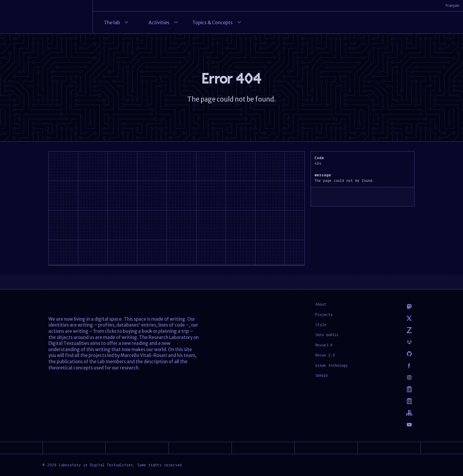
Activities (164, 22)
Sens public (327, 335)
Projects (324, 314)
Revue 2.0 (325, 355)
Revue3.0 (324, 345)
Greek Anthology (332, 365)
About (321, 304)
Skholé (322, 375)
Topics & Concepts (217, 22)
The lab (116, 22)
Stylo (321, 325)
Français (453, 5)
